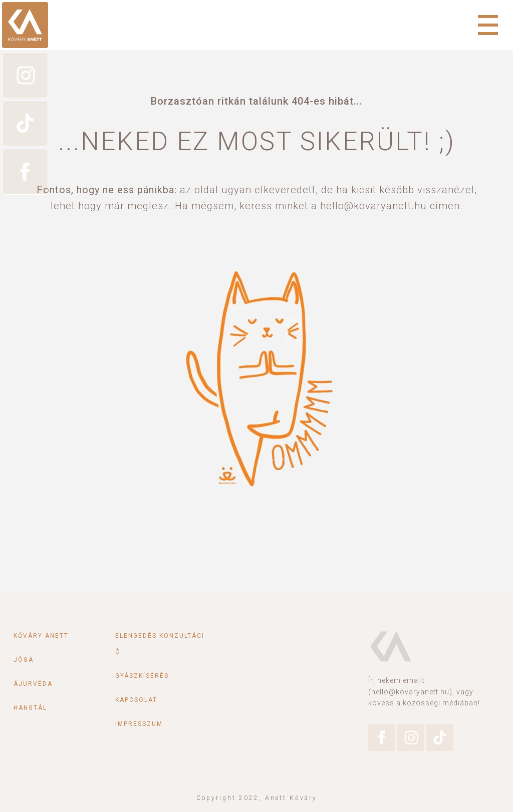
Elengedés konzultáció (160, 644)
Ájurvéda (33, 684)
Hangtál (30, 708)
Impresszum (139, 724)
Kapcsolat (136, 700)
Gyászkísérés (142, 676)
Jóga (24, 660)
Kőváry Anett (41, 636)
